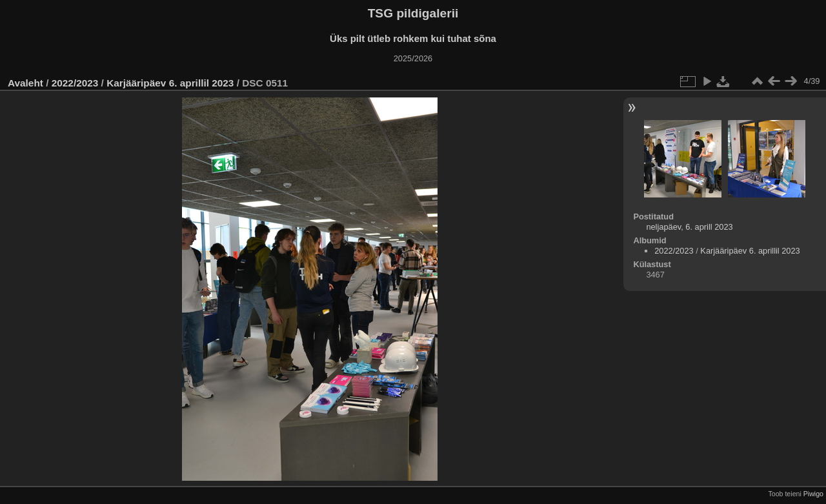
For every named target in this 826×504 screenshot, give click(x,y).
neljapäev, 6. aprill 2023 (689, 227)
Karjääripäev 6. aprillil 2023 (170, 83)
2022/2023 (75, 83)
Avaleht (25, 83)
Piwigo (813, 494)
